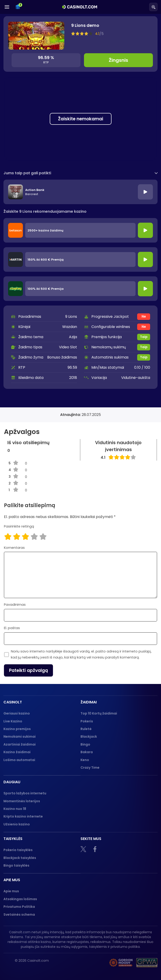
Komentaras (14, 548)
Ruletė (86, 729)
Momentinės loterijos (22, 801)
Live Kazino (13, 721)
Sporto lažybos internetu (25, 793)
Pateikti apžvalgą (28, 670)
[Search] (153, 7)
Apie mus (11, 891)
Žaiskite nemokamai (81, 119)
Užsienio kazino (17, 824)
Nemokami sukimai (20, 737)
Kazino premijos (17, 729)
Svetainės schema (19, 914)
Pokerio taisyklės (18, 850)
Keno (85, 760)
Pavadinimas (15, 605)
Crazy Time (90, 768)
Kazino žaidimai (17, 752)
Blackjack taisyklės (20, 858)
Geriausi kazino (17, 713)
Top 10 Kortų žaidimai (99, 713)
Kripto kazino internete (23, 816)
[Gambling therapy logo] (121, 963)
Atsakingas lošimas (20, 899)
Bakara (87, 752)
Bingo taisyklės (16, 865)
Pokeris (87, 721)
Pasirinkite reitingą (19, 526)
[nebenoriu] (94, 963)
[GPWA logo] (147, 963)
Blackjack (89, 737)
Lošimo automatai (19, 760)
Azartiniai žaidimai (20, 744)
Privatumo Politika (19, 907)
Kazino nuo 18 (15, 809)
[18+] (73, 963)
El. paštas (12, 628)
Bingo (85, 744)
